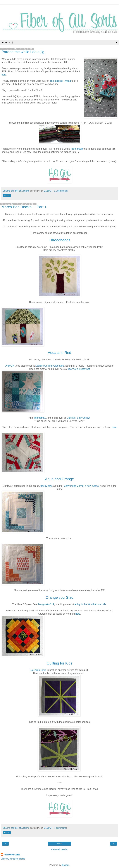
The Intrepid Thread (60, 81)
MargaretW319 (46, 604)
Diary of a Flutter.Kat (79, 369)
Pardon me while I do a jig (23, 52)
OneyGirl (10, 366)
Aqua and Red (59, 353)
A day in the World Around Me (90, 604)
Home (59, 844)
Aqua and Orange (59, 479)
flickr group (77, 149)
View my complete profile (13, 859)
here (4, 75)
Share (7, 196)
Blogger (65, 865)
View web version (60, 849)
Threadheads (59, 240)
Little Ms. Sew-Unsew (78, 418)
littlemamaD (40, 418)
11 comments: (61, 191)
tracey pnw (46, 486)
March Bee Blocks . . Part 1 (24, 207)
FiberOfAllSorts (12, 855)
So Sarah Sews (38, 670)
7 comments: (60, 828)
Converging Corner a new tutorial (82, 486)
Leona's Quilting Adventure (50, 366)
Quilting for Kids (59, 663)
